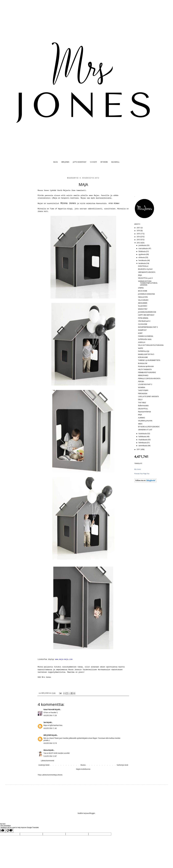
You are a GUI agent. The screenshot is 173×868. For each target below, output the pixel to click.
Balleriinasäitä (143, 406)
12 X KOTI (93, 162)
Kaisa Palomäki (49, 710)
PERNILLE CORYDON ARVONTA (149, 378)
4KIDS (140, 424)
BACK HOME (143, 291)
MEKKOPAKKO (143, 375)
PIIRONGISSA (143, 394)
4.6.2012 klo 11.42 (50, 728)
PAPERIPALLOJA (144, 351)
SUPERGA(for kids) (145, 339)
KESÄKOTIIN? (143, 309)
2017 (139, 228)
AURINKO (142, 418)
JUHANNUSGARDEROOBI (147, 312)
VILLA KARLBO (143, 300)
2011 (139, 449)
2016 (139, 231)
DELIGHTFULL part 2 (145, 278)
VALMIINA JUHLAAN (145, 421)
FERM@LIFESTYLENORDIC (147, 372)
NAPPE (141, 348)
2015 (139, 234)
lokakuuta (142, 251)
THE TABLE (142, 403)
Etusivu (83, 765)
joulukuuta (143, 245)
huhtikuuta (143, 437)
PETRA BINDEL (143, 318)
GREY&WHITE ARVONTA (147, 272)
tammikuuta (143, 446)
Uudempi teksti (44, 765)
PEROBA (141, 381)
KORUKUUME (143, 357)
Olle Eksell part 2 (144, 321)
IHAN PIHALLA (143, 266)
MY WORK (104, 162)
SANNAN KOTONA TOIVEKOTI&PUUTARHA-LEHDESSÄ (148, 283)
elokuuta (142, 257)
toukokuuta (143, 434)
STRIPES (141, 288)
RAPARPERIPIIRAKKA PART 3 (148, 327)
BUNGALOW (143, 363)
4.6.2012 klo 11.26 (50, 715)
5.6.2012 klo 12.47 (50, 756)
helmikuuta (143, 443)
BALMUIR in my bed (145, 269)
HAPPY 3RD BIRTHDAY (146, 315)
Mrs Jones (138, 469)
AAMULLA (142, 342)
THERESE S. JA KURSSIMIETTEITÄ (149, 360)
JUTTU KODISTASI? (80, 162)
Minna (46, 750)
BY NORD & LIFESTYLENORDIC (149, 427)
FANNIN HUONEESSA (146, 336)
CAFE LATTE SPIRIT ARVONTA (148, 397)
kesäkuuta (142, 263)
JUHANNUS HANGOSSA (147, 294)
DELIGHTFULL (143, 409)
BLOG (56, 162)
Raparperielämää (145, 412)
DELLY (140, 399)
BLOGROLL (115, 162)
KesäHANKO (143, 306)
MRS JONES (65, 162)
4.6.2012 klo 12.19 (50, 743)
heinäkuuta (143, 260)
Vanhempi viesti (122, 765)
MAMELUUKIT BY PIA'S (146, 354)
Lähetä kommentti (48, 761)
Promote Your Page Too (142, 474)
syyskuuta (142, 254)
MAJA (140, 275)
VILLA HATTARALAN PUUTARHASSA (151, 345)
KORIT (140, 333)
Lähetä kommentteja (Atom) (52, 775)
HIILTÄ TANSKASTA (145, 369)
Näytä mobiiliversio (83, 769)
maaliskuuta (143, 440)
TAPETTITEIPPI (143, 390)
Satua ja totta (143, 297)
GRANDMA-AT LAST (145, 430)
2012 (139, 243)
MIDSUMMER (143, 303)
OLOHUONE (143, 324)
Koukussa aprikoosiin (146, 366)
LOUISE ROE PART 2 (145, 384)
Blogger (92, 813)
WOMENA (142, 387)
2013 (139, 240)
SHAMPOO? (142, 330)
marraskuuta (143, 248)
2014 (139, 237)
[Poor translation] (9, 831)
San (45, 722)
